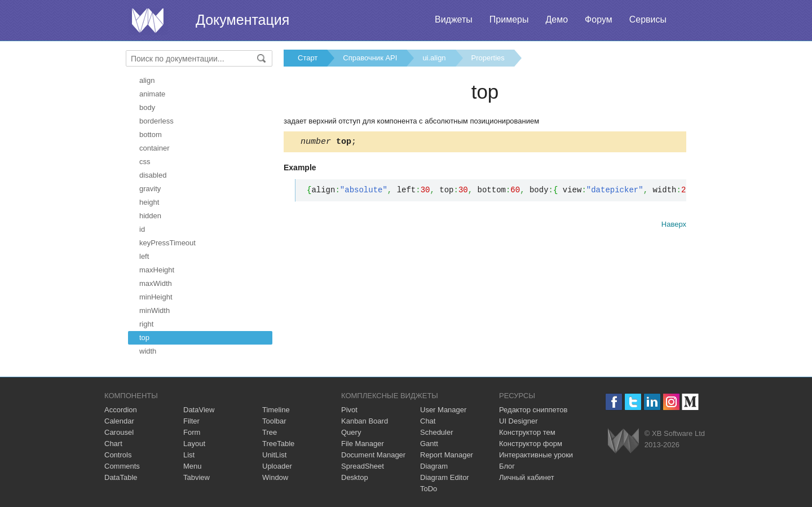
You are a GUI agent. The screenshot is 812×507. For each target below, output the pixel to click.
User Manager (443, 410)
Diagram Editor (445, 477)
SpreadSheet (363, 466)
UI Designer (518, 421)
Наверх (674, 226)
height (149, 202)
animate (152, 94)
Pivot (349, 410)
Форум (599, 19)
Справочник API (370, 58)
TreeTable (278, 444)
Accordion (121, 410)
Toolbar (274, 421)
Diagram (434, 466)
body (147, 107)
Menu (193, 466)
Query (351, 432)
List (189, 455)
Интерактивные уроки (536, 455)
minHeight (156, 297)
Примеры (509, 19)
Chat (428, 421)
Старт (308, 58)
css (145, 162)
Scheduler (437, 432)
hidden (150, 216)
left (144, 256)
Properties (488, 58)
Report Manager (447, 455)
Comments (122, 466)
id (142, 229)
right (146, 324)
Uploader (277, 466)
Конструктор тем (527, 432)
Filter (191, 421)
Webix (623, 441)
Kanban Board (365, 421)
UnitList (274, 455)
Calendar (119, 421)
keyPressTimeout (167, 243)
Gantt (429, 444)
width (148, 351)
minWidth (155, 310)
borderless (156, 121)
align (147, 80)
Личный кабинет (527, 477)
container (154, 148)
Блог (507, 466)
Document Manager (373, 455)
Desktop (355, 477)
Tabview (197, 477)
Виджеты (454, 19)
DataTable (121, 477)
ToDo (429, 489)
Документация (242, 20)
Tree (270, 432)
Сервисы (648, 19)
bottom (151, 135)
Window (275, 477)
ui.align (434, 58)
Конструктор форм (531, 444)
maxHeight (157, 270)
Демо (557, 19)
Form (192, 432)
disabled (153, 175)
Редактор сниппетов (533, 410)
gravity (150, 189)
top (144, 338)
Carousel (119, 432)
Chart (113, 444)
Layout (194, 444)
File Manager (363, 444)
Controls (118, 455)
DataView (199, 410)
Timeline (276, 410)
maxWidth (156, 283)
